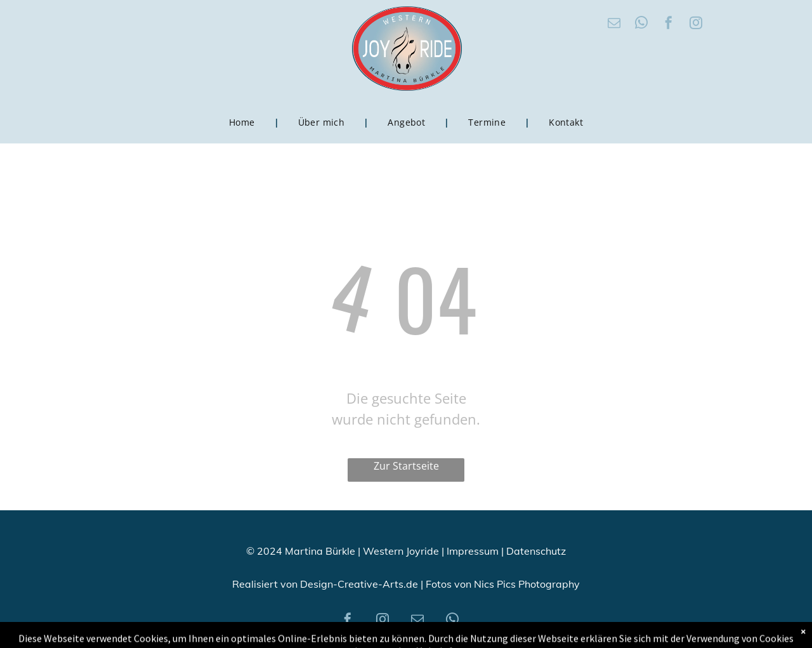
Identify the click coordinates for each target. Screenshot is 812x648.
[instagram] (696, 24)
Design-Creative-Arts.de (359, 584)
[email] (614, 24)
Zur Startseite (406, 466)
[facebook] (669, 24)
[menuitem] (245, 122)
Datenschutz (536, 551)
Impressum (473, 551)
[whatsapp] (641, 24)
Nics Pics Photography (527, 584)
